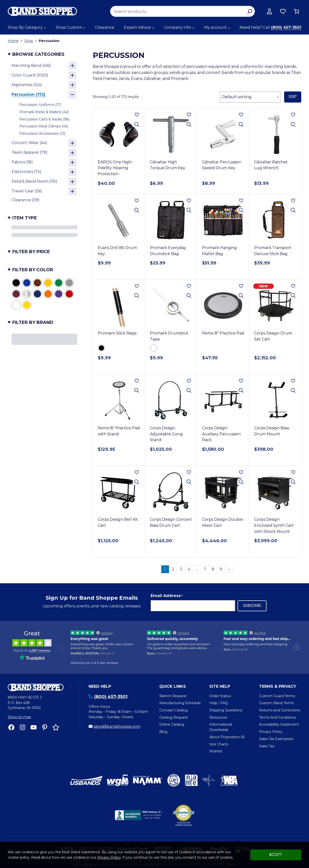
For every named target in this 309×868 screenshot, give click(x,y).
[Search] (250, 11)
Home (13, 41)
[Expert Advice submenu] (153, 28)
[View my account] (269, 11)
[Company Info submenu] (193, 28)
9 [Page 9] (221, 546)
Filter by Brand (33, 322)
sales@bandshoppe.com (117, 703)
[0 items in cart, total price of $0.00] (296, 11)
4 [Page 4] (189, 546)
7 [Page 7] (205, 546)
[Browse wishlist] (283, 11)
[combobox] (250, 97)
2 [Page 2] (173, 546)
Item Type (25, 218)
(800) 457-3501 (286, 27)
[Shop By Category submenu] (45, 28)
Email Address (167, 573)
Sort (293, 97)
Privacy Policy (109, 857)
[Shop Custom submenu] (84, 28)
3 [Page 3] (181, 546)
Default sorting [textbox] (237, 97)
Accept (276, 855)
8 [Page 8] (213, 546)
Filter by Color (33, 270)
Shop (29, 41)
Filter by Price (31, 252)
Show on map (19, 694)
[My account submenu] (229, 28)
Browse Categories (38, 54)
